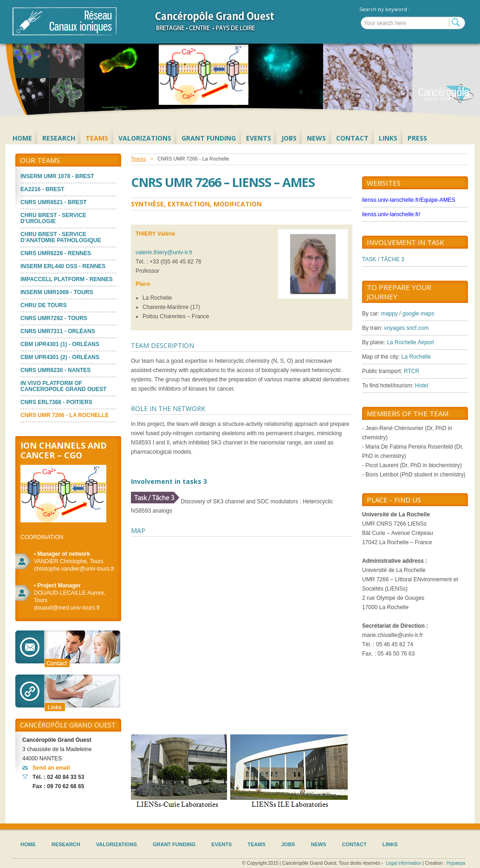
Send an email (51, 768)
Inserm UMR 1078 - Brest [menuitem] (57, 176)
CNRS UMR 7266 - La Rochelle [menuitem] (65, 415)
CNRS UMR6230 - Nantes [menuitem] (55, 370)
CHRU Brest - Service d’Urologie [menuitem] (53, 218)
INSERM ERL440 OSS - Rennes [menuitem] (63, 266)
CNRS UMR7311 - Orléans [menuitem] (58, 331)
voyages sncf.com (406, 328)
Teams (138, 159)
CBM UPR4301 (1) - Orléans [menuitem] (60, 344)
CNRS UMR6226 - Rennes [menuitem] (56, 253)
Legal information (404, 863)
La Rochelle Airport (410, 342)
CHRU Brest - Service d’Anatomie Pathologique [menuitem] (61, 237)
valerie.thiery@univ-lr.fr (164, 252)
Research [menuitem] (59, 138)
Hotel (422, 386)
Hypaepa (456, 863)
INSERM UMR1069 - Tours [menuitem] (57, 292)
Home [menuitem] (22, 138)
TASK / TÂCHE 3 (383, 259)
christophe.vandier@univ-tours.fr (74, 569)
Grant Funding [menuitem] (209, 138)
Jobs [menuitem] (289, 138)
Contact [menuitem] (352, 138)
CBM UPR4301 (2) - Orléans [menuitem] (60, 357)
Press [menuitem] (417, 138)
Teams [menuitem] (97, 138)
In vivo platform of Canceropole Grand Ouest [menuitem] (63, 386)
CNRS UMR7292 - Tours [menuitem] (54, 318)
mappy (389, 314)
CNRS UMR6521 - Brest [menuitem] (54, 202)
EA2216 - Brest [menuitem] (42, 189)
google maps (418, 314)
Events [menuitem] (259, 138)
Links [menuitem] (388, 138)
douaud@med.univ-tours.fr (67, 608)
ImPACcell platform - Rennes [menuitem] (67, 279)
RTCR (412, 371)
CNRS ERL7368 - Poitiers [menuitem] (56, 402)
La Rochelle (416, 357)
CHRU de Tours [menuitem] (44, 305)
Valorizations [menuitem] (145, 138)
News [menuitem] (316, 138)
